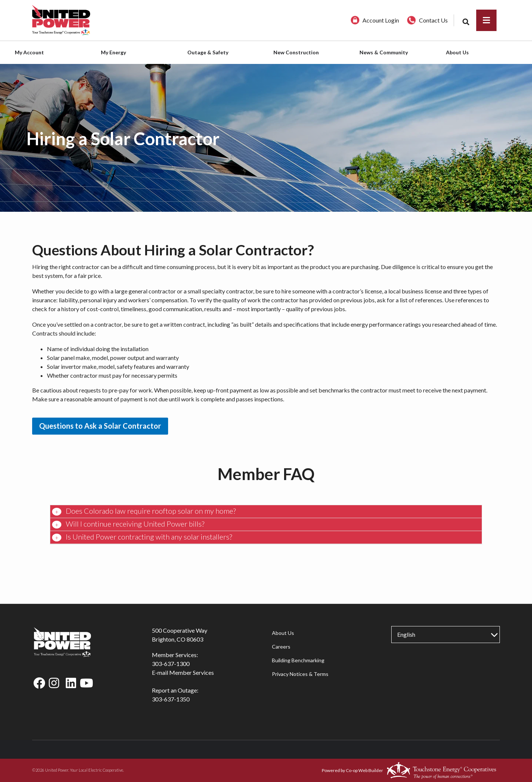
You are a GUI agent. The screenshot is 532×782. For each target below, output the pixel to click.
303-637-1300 (171, 664)
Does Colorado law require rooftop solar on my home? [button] (150, 511)
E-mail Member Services (183, 672)
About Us (283, 633)
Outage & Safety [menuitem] (208, 52)
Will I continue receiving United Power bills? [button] (134, 524)
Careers (281, 647)
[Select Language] (446, 635)
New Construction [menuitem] (296, 52)
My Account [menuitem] (29, 52)
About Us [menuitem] (457, 52)
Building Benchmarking (298, 660)
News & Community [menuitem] (384, 52)
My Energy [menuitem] (113, 52)
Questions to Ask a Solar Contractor (100, 426)
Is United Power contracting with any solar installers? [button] (148, 537)
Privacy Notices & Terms (300, 674)
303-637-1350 (171, 699)
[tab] (266, 512)
